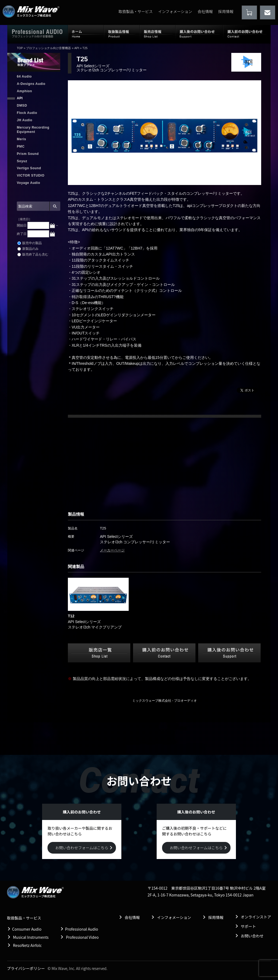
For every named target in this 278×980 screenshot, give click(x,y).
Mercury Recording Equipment (33, 130)
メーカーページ (112, 550)
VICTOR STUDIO (31, 175)
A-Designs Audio (31, 84)
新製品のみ (28, 249)
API (77, 48)
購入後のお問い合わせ (199, 34)
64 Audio (24, 76)
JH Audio (25, 120)
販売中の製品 (30, 243)
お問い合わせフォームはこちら (82, 848)
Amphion (24, 91)
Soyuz (22, 161)
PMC (21, 146)
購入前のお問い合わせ (247, 34)
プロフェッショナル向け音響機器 (48, 48)
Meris (21, 139)
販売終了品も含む (33, 254)
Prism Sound (28, 154)
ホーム (86, 34)
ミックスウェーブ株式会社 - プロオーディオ (165, 701)
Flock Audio (27, 113)
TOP (20, 48)
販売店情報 (158, 34)
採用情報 (226, 11)
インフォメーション (175, 11)
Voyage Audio (29, 183)
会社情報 (205, 11)
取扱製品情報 (122, 34)
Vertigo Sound (29, 168)
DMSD (22, 106)
